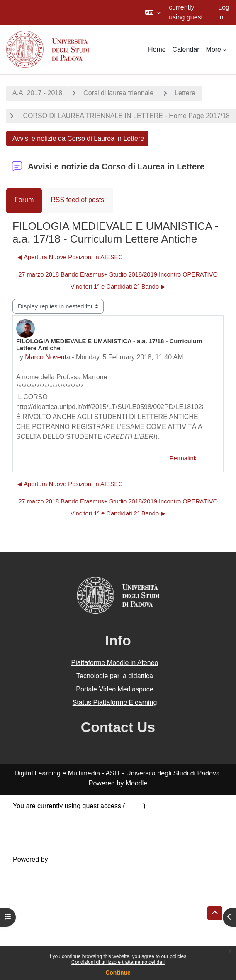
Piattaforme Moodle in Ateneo (115, 663)
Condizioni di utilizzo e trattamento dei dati (118, 962)
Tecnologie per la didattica (115, 676)
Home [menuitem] (157, 49)
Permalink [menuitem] (183, 458)
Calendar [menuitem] (186, 49)
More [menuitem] (214, 49)
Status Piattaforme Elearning (115, 702)
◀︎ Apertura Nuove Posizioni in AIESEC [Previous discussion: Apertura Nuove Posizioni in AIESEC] (70, 257)
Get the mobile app (41, 836)
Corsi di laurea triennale (118, 93)
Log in (224, 12)
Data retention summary (48, 816)
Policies (24, 826)
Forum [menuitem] (24, 200)
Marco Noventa (47, 357)
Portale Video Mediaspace (115, 689)
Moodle (136, 783)
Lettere (185, 93)
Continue (118, 973)
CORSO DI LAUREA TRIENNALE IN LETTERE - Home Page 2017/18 (125, 116)
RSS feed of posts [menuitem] (77, 200)
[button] (153, 12)
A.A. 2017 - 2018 (37, 93)
